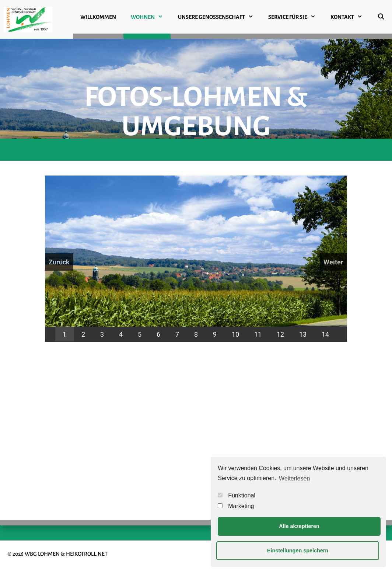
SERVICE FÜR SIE (296, 17)
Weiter (333, 262)
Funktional (237, 495)
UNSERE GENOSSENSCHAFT (219, 17)
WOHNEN (151, 17)
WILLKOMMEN (98, 17)
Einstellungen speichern (298, 551)
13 (303, 334)
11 (258, 334)
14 (325, 334)
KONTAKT (350, 17)
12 (280, 334)
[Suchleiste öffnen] (381, 20)
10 (235, 334)
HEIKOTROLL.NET (87, 554)
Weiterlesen (294, 478)
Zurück (59, 262)
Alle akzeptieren (299, 526)
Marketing (236, 506)
